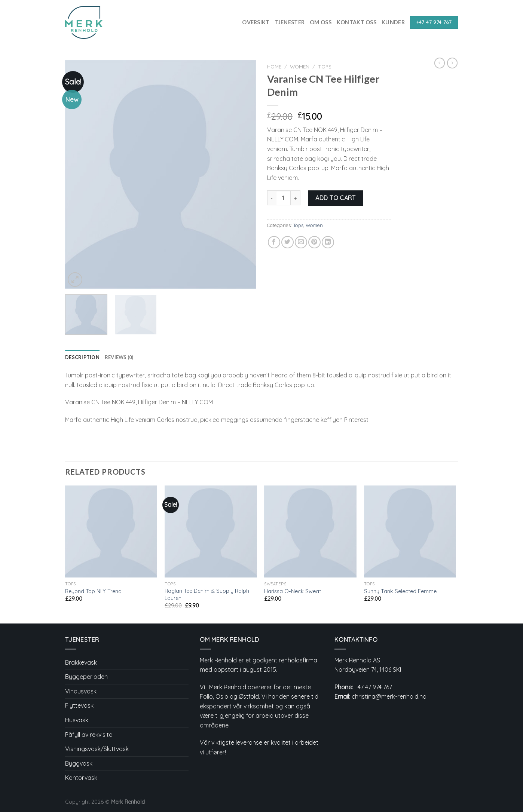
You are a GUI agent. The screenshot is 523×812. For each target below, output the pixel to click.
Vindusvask (81, 691)
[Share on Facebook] (274, 242)
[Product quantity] (283, 198)
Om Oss (321, 22)
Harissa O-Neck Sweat (293, 591)
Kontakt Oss (357, 22)
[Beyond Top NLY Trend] (111, 532)
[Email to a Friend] (301, 242)
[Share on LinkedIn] (328, 242)
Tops (325, 66)
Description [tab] (82, 357)
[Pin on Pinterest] (314, 242)
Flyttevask (79, 705)
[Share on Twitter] (288, 242)
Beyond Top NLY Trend (93, 591)
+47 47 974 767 (373, 687)
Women (300, 66)
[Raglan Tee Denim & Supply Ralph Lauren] (211, 532)
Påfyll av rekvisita (89, 735)
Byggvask (79, 763)
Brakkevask (81, 662)
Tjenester (290, 22)
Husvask (77, 720)
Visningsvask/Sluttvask (97, 749)
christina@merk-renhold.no (389, 696)
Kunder (393, 22)
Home (274, 66)
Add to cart (335, 198)
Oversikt (256, 22)
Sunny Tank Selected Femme (400, 591)
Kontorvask (81, 778)
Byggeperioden (86, 677)
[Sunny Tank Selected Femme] (410, 532)
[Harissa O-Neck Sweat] (310, 532)
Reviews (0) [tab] (119, 357)
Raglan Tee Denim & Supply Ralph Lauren (207, 595)
